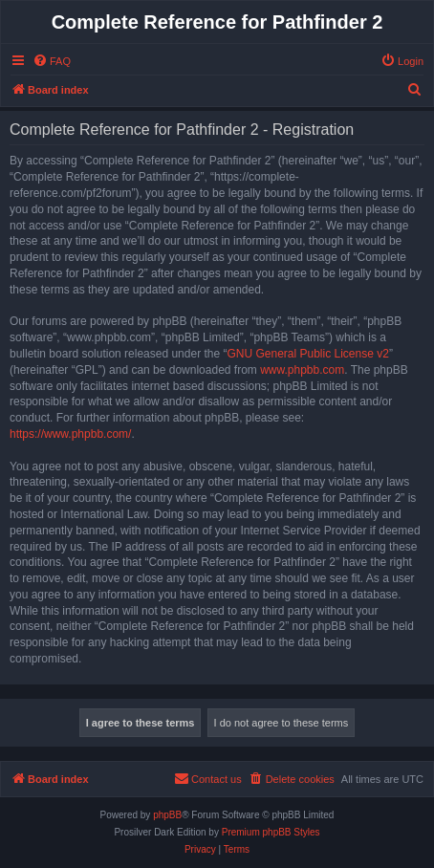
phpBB (167, 815)
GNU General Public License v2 (307, 354)
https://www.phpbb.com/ (70, 434)
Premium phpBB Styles (271, 832)
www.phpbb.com (302, 370)
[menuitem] (52, 61)
